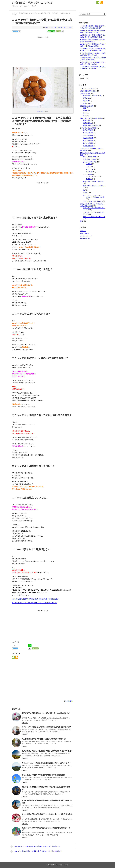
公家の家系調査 (88, 133)
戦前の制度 (87, 120)
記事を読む (25, 723)
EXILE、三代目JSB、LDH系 (95, 197)
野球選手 (89, 179)
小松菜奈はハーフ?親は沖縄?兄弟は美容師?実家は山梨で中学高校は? (35, 846)
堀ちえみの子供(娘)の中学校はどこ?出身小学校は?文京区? (43, 775)
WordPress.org (85, 239)
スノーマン (90, 169)
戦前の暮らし (88, 123)
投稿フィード (85, 234)
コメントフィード (86, 236)
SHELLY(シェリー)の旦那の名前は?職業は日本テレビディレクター (46, 763)
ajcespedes (40, 111)
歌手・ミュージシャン (90, 195)
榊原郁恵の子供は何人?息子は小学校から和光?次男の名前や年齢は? (47, 751)
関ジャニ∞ (89, 172)
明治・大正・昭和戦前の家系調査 (91, 118)
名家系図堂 (69, 701)
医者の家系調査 (88, 135)
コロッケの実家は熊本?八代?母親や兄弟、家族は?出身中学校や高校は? (35, 599)
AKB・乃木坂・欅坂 (90, 157)
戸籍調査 (86, 98)
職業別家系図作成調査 (90, 126)
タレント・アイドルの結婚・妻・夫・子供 (59, 28)
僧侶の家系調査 (88, 130)
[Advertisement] (43, 51)
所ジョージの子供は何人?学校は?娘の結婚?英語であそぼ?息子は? (46, 727)
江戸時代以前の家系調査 (88, 128)
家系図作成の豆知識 (87, 106)
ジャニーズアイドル (90, 162)
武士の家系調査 (88, 138)
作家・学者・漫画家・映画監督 (93, 182)
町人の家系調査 (88, 141)
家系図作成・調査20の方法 (92, 96)
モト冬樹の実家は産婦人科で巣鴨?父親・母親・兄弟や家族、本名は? (34, 603)
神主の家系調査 (88, 143)
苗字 (85, 113)
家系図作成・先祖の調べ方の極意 (32, 3)
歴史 (85, 108)
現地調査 (86, 103)
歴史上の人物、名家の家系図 (93, 201)
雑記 (82, 221)
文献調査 (86, 101)
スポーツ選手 (88, 174)
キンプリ (89, 167)
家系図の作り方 (85, 94)
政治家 (85, 193)
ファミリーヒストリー (88, 88)
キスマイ (89, 164)
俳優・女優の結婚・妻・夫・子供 (94, 217)
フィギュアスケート (93, 176)
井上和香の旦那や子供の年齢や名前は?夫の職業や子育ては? (44, 739)
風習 (85, 116)
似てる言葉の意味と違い (88, 91)
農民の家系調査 (88, 146)
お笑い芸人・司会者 (90, 159)
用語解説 (86, 111)
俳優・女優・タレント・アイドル (94, 186)
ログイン (83, 231)
